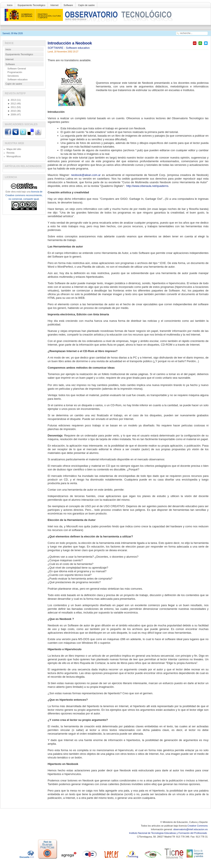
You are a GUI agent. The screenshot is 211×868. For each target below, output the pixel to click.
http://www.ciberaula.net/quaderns (147, 186)
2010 (12, 111)
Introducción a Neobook (70, 43)
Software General (17, 69)
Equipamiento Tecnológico (31, 5)
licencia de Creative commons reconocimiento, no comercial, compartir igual (24, 195)
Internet (54, 5)
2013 (12, 100)
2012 (12, 104)
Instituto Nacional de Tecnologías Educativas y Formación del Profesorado (168, 833)
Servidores (13, 76)
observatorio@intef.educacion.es (190, 829)
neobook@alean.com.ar (86, 175)
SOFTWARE (56, 48)
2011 (12, 107)
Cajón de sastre (86, 5)
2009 (12, 114)
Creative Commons (197, 826)
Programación (15, 72)
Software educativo (78, 48)
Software (68, 5)
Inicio (10, 5)
